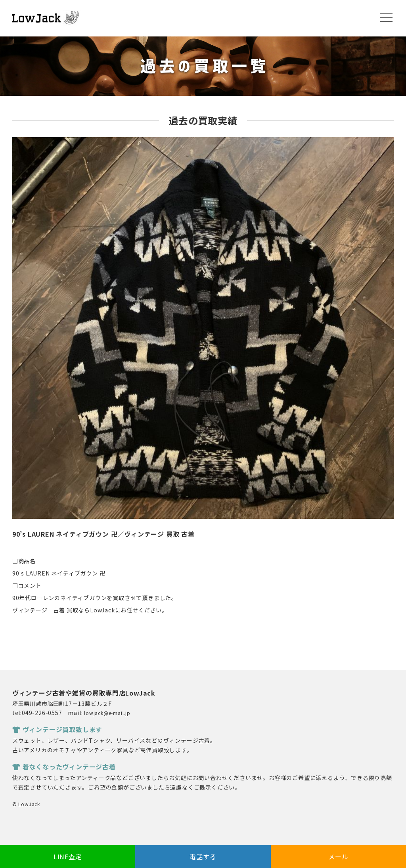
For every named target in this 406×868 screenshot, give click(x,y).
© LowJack (26, 804)
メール (338, 857)
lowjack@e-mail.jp (107, 713)
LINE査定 (68, 857)
